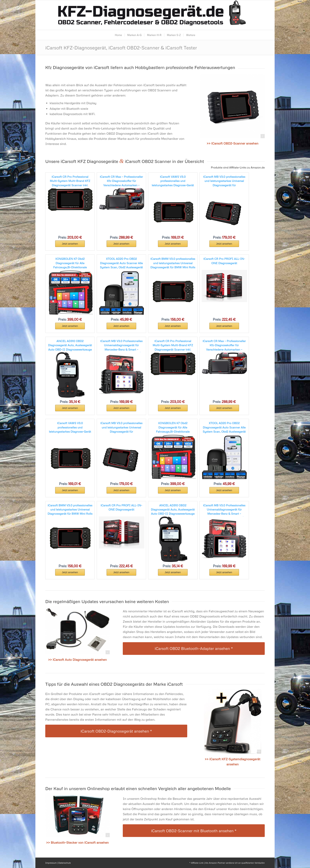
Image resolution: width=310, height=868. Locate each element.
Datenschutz (65, 863)
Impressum (51, 863)
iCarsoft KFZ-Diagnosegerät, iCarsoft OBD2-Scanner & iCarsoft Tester (121, 48)
